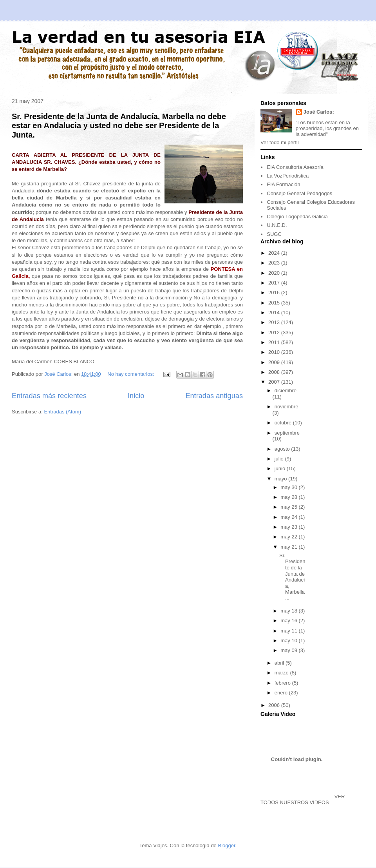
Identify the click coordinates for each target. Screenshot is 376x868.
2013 (275, 322)
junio (281, 468)
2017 (275, 283)
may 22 (289, 537)
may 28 (289, 497)
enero (282, 693)
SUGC (274, 234)
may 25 (289, 507)
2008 (275, 372)
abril (280, 663)
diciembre (286, 391)
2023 (275, 263)
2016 (275, 293)
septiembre (287, 433)
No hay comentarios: (131, 374)
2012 (275, 333)
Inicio (136, 396)
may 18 (289, 611)
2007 (275, 382)
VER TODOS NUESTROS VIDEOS (303, 799)
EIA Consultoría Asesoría (295, 167)
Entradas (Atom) (62, 412)
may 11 (289, 631)
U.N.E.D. (277, 225)
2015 (275, 303)
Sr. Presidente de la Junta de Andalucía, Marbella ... (292, 577)
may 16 (289, 621)
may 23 (289, 527)
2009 (275, 362)
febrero (283, 683)
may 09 (289, 650)
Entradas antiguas (214, 396)
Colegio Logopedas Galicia (297, 217)
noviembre (287, 407)
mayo (281, 479)
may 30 (289, 487)
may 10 (289, 641)
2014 (275, 313)
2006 (275, 705)
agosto (283, 449)
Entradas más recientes (49, 396)
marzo (282, 673)
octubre (284, 423)
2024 (275, 253)
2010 (275, 352)
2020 (275, 273)
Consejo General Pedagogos (299, 193)
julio (280, 459)
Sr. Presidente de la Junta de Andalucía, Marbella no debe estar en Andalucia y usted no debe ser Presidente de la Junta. (119, 126)
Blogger (226, 845)
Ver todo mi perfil (280, 142)
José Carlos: (319, 112)
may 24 (289, 517)
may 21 (289, 547)
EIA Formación (283, 184)
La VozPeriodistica (288, 176)
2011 (275, 342)
